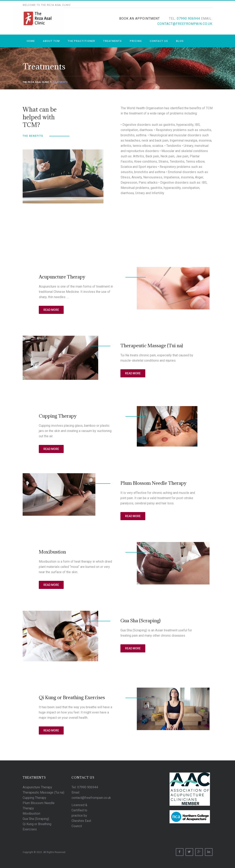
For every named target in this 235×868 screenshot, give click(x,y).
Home (31, 41)
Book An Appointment (140, 19)
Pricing (136, 41)
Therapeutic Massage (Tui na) (152, 345)
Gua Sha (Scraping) (140, 620)
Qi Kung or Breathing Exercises (72, 697)
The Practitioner (81, 41)
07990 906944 (188, 19)
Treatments (112, 41)
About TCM (51, 41)
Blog (180, 41)
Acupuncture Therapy (62, 277)
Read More (51, 310)
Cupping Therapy (58, 416)
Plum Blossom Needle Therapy (153, 483)
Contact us (159, 41)
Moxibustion (52, 552)
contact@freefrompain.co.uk (185, 24)
